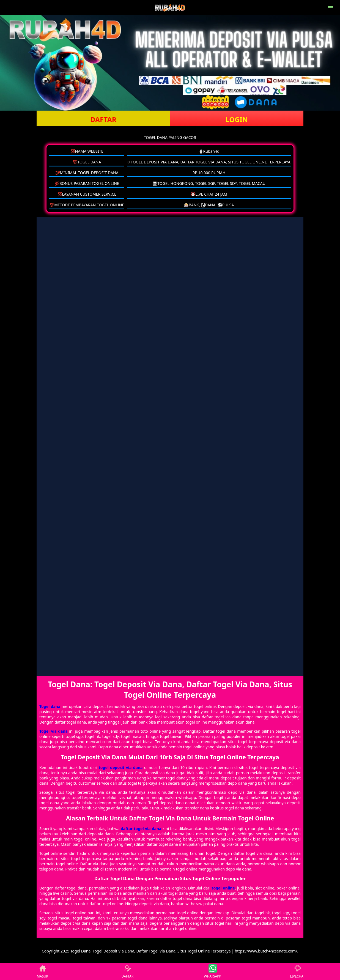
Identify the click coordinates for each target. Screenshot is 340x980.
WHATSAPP (212, 971)
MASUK (42, 971)
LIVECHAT (297, 971)
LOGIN (237, 119)
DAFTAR (103, 119)
